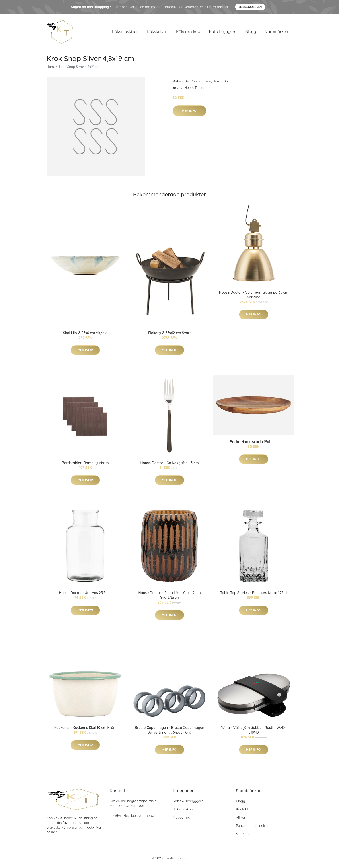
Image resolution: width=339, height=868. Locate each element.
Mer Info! (190, 113)
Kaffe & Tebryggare (188, 803)
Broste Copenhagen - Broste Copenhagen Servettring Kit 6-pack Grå (170, 732)
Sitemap (242, 836)
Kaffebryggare (223, 33)
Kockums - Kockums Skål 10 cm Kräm (85, 730)
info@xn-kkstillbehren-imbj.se (132, 818)
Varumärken (277, 33)
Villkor (241, 820)
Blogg (251, 33)
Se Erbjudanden (250, 7)
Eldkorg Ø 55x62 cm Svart (169, 335)
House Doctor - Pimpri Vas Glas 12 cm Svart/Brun (169, 597)
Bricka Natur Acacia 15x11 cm (254, 444)
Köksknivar (157, 33)
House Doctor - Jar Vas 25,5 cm (85, 595)
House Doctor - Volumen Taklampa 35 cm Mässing (254, 297)
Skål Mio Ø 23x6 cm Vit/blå (85, 335)
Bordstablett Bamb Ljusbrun (85, 465)
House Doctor (223, 83)
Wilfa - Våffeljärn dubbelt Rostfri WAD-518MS (254, 732)
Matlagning (181, 820)
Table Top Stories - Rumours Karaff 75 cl (254, 595)
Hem (50, 69)
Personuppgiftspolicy (252, 828)
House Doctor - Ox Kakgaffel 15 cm (169, 465)
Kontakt (242, 811)
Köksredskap (188, 33)
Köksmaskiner (125, 33)
